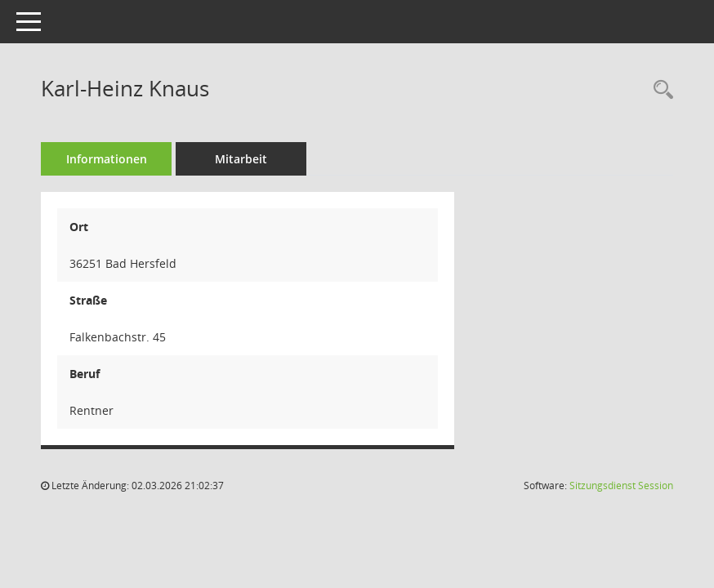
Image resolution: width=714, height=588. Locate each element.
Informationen (107, 159)
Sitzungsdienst (621, 486)
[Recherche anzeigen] (659, 90)
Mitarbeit (241, 159)
